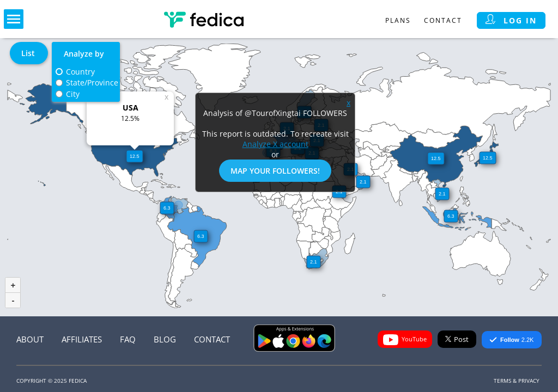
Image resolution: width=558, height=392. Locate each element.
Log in (511, 20)
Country (80, 72)
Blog (165, 339)
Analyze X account (275, 144)
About (30, 339)
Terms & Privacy (517, 381)
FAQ (128, 339)
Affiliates (82, 339)
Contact (443, 20)
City (73, 94)
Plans (398, 20)
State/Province (92, 82)
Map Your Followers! (275, 171)
